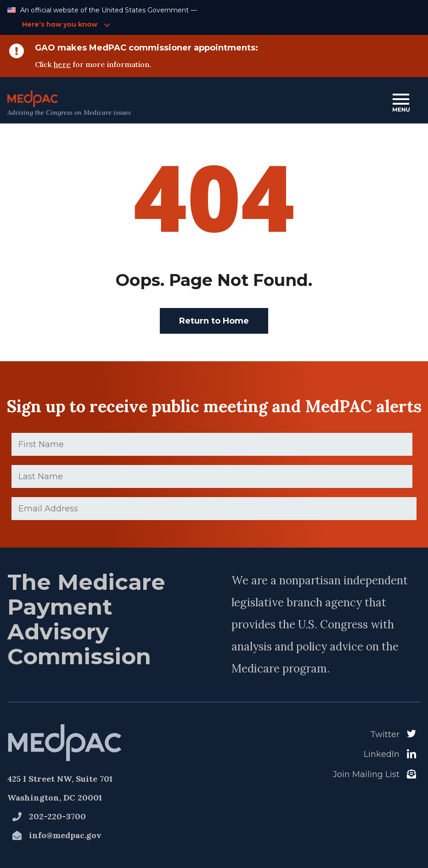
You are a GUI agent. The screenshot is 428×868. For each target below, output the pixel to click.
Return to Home (214, 321)
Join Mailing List (366, 774)
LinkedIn (382, 754)
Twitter (385, 734)
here (62, 64)
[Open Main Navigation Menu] (401, 104)
